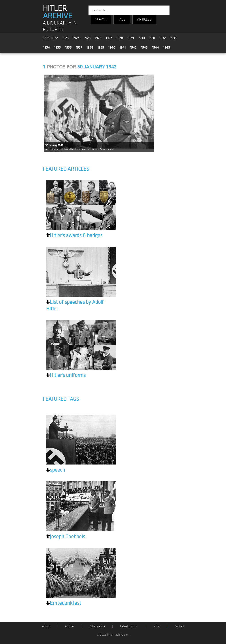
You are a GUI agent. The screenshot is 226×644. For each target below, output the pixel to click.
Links (156, 626)
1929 (131, 38)
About (46, 626)
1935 (57, 47)
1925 (87, 38)
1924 (76, 38)
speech (56, 470)
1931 (152, 38)
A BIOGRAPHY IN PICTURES (60, 26)
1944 (155, 47)
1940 (112, 47)
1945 (167, 47)
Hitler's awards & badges (74, 236)
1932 (163, 38)
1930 (141, 38)
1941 (123, 47)
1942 (133, 47)
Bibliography (97, 626)
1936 (68, 47)
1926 (98, 38)
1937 (79, 47)
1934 (47, 47)
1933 (173, 38)
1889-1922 (51, 38)
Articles (70, 626)
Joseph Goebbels (66, 537)
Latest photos (129, 626)
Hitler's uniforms (66, 375)
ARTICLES (144, 19)
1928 (120, 38)
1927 (109, 38)
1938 (90, 47)
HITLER (57, 12)
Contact (179, 626)
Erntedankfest (64, 603)
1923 (65, 38)
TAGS (122, 19)
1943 (144, 47)
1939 (101, 47)
